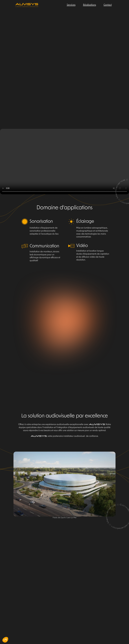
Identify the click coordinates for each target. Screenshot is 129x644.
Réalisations (90, 5)
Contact (108, 5)
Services (71, 5)
